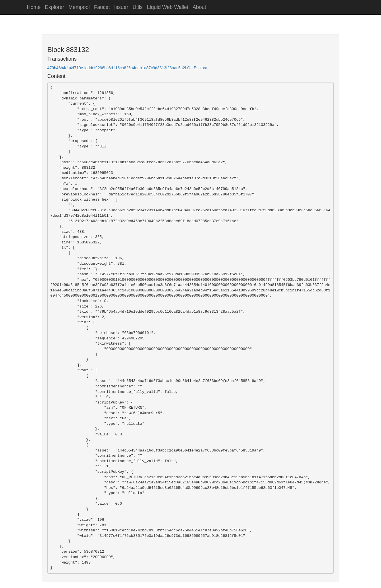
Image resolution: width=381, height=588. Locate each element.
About (199, 7)
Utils (138, 7)
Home (34, 7)
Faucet (102, 7)
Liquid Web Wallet (168, 7)
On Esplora (197, 68)
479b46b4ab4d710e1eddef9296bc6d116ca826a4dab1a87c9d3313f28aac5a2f (117, 68)
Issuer (121, 7)
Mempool (79, 7)
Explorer (55, 7)
